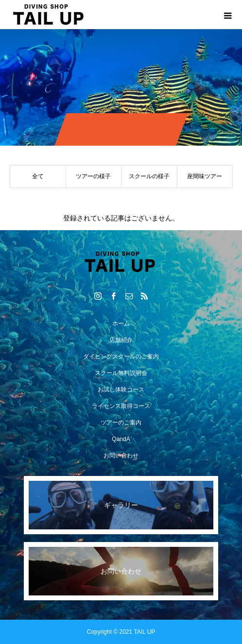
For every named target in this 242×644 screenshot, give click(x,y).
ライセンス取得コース (121, 406)
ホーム (121, 323)
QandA (121, 439)
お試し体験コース (121, 390)
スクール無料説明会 (121, 373)
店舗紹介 (121, 340)
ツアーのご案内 (121, 423)
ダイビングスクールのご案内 (121, 356)
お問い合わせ (121, 456)
